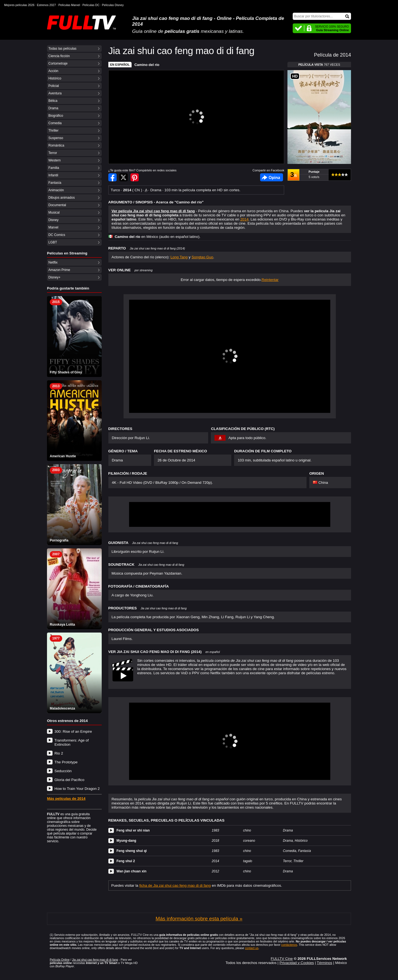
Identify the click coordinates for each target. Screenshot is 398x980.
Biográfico (56, 116)
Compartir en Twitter (124, 177)
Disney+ (54, 277)
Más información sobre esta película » (199, 919)
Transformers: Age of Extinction (72, 742)
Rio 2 (59, 753)
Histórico (55, 78)
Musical (54, 213)
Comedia (55, 123)
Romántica (56, 145)
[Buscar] (322, 16)
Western (54, 160)
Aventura (55, 93)
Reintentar (270, 280)
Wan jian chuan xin (132, 871)
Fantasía (55, 183)
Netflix (53, 262)
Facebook (272, 177)
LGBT (53, 242)
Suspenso (56, 138)
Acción (53, 71)
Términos (324, 963)
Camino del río (147, 65)
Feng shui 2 (126, 861)
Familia (54, 168)
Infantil (53, 175)
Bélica (53, 101)
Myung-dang (126, 841)
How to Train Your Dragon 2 (77, 789)
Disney (53, 220)
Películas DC (91, 5)
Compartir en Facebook (112, 177)
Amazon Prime (59, 270)
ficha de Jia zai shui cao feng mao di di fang (175, 885)
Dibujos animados (61, 198)
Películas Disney (113, 5)
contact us (252, 948)
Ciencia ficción (59, 56)
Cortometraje (58, 63)
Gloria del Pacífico (69, 780)
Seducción (63, 771)
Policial (54, 86)
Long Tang (179, 257)
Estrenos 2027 (47, 5)
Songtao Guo (202, 257)
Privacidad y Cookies (297, 963)
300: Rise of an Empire (73, 731)
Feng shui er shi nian (133, 830)
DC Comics (57, 235)
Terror (53, 153)
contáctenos (289, 945)
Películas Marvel (69, 5)
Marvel (53, 227)
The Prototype (66, 762)
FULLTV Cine (282, 959)
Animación (56, 190)
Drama (53, 108)
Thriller (53, 131)
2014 (244, 219)
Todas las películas (62, 49)
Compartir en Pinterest (135, 177)
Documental (57, 205)
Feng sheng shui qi (132, 851)
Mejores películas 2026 (19, 5)
